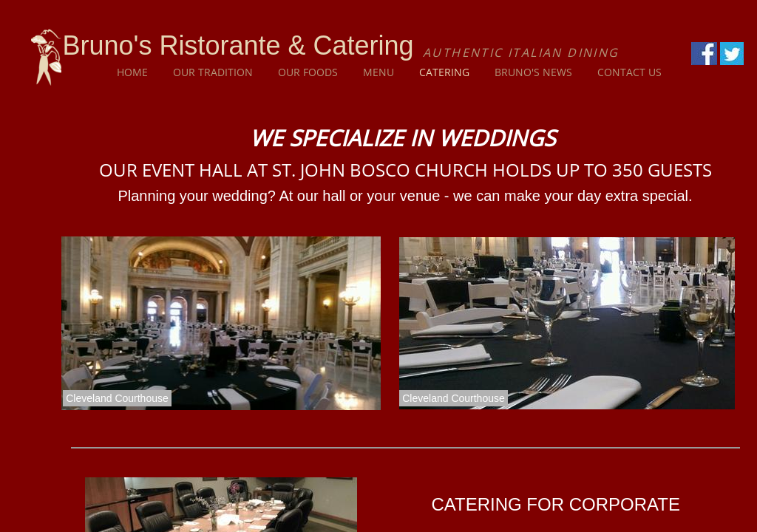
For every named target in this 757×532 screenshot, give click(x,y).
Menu (378, 72)
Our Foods (308, 72)
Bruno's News (533, 72)
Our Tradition (213, 72)
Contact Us (629, 72)
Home (132, 72)
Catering (444, 72)
